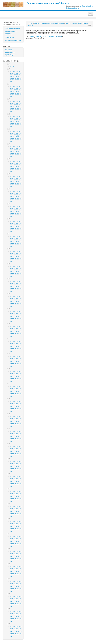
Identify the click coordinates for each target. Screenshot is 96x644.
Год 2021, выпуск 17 (73, 23)
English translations (72, 8)
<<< (86, 25)
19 (11, 79)
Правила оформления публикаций (10, 52)
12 (17, 74)
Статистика (10, 37)
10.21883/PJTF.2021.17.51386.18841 (47, 36)
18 (21, 76)
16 (16, 76)
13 (20, 74)
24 (11, 81)
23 (21, 79)
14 (11, 76)
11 (15, 74)
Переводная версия (13, 40)
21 (16, 79)
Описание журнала (13, 28)
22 (18, 79)
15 (13, 76)
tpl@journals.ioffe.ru (87, 6)
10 (12, 74)
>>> (90, 25)
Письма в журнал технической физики (48, 3)
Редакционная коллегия (11, 33)
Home (30, 23)
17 (18, 76)
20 (13, 79)
